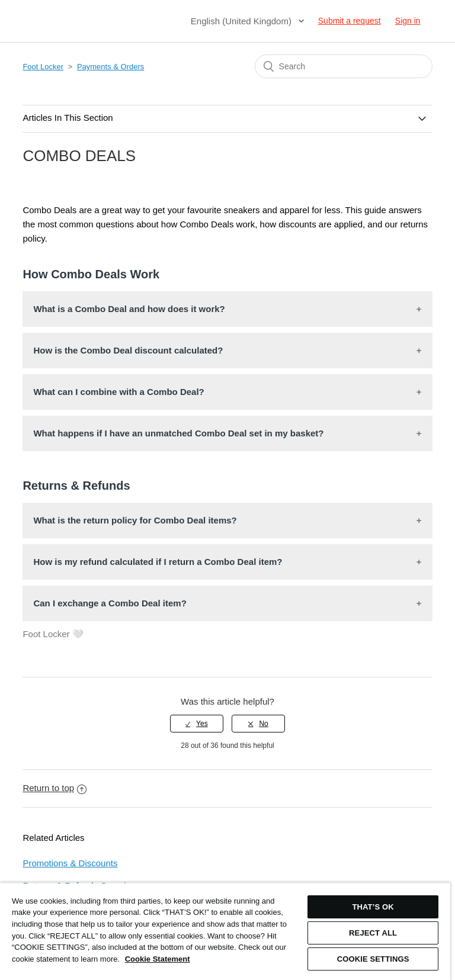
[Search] (344, 66)
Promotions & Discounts (70, 863)
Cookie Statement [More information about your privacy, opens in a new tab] (158, 959)
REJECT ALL (373, 933)
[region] (225, 931)
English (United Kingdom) (242, 21)
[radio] (197, 724)
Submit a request (350, 21)
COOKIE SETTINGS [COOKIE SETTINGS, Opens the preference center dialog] (373, 959)
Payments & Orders (110, 67)
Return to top (55, 788)
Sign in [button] (408, 21)
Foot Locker (43, 67)
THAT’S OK (373, 907)
